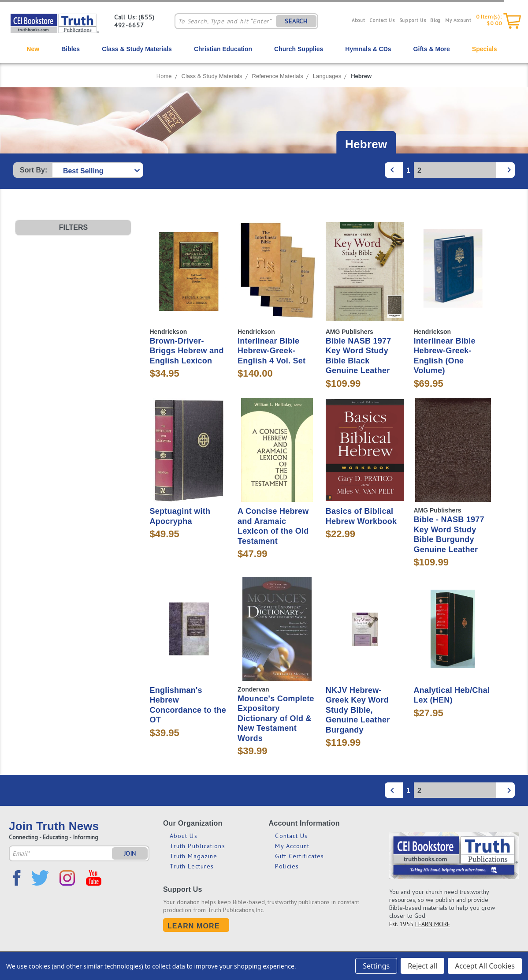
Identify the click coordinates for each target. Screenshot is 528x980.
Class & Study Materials (137, 49)
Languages (327, 76)
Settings (376, 966)
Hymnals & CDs (368, 49)
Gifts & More (432, 49)
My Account (458, 20)
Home (164, 76)
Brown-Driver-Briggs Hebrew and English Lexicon (186, 351)
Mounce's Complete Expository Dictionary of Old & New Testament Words (276, 718)
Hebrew (361, 76)
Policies (287, 866)
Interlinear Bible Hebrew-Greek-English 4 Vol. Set (271, 351)
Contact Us (382, 20)
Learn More (194, 926)
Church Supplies (299, 49)
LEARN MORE (433, 924)
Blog (435, 20)
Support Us (413, 20)
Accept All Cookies (485, 966)
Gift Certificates (299, 856)
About (358, 20)
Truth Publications (197, 846)
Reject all (422, 966)
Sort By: (33, 170)
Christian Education (223, 49)
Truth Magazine (193, 856)
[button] (73, 228)
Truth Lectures (192, 866)
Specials (485, 49)
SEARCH (296, 21)
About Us (184, 836)
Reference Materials (278, 76)
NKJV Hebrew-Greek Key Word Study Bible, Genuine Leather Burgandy (358, 710)
